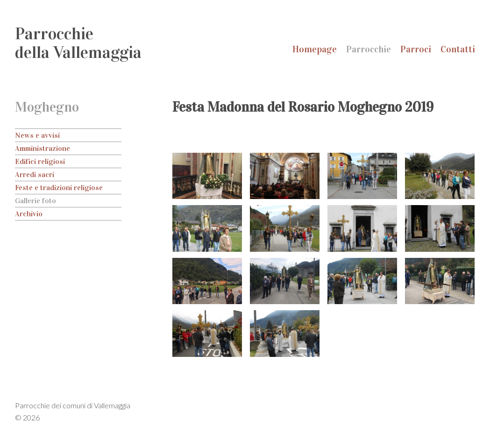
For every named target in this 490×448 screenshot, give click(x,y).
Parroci (416, 49)
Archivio (29, 214)
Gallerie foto (36, 201)
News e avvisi (37, 135)
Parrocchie (369, 49)
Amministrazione (43, 148)
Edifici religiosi (40, 161)
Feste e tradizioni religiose (59, 188)
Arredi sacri (35, 174)
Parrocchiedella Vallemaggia (78, 43)
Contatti (458, 49)
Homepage (315, 49)
